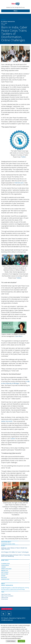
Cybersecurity (5, 597)
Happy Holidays (5, 572)
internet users (19, 183)
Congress (3, 567)
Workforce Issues (6, 544)
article (13, 439)
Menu (16, 11)
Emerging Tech (5, 571)
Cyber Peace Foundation (7, 596)
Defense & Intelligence (6, 569)
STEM (14, 544)
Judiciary (3, 576)
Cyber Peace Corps (6, 594)
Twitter (23, 157)
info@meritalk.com (7, 620)
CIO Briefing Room (5, 564)
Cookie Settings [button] (11, 641)
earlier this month (7, 421)
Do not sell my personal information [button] (11, 638)
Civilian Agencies (5, 565)
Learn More (19, 336)
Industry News (5, 574)
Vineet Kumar (5, 599)
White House (4, 578)
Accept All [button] (21, 641)
